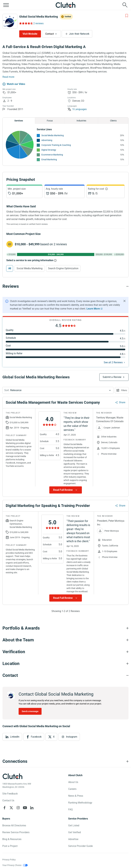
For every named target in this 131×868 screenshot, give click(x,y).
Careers (72, 789)
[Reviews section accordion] (65, 286)
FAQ (70, 809)
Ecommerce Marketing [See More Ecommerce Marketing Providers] (52, 155)
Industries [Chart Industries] (81, 121)
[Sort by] (58, 390)
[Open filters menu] (122, 390)
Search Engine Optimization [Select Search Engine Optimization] (63, 268)
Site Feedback (10, 794)
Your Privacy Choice (12, 865)
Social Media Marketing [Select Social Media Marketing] (30, 268)
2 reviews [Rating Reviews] (38, 23)
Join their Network (79, 34)
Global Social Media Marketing (39, 17)
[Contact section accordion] (65, 675)
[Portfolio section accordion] (65, 628)
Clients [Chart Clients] (113, 121)
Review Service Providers (16, 832)
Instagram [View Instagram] (72, 737)
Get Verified (74, 832)
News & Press (76, 796)
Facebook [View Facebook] (36, 737)
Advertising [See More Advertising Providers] (47, 140)
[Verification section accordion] (65, 652)
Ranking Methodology (80, 803)
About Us (73, 782)
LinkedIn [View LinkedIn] (15, 737)
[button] (58, 390)
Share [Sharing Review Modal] (122, 402)
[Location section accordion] (65, 664)
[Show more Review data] (66, 490)
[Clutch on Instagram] (18, 808)
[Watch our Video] (14, 84)
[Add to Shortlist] (127, 16)
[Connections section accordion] (65, 761)
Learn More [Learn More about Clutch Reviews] (93, 309)
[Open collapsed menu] (6, 5)
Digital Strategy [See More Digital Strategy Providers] (49, 150)
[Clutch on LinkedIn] (32, 808)
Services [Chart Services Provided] (19, 121)
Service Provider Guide (80, 846)
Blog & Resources (12, 839)
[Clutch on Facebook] (4, 808)
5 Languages (77, 109)
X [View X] (54, 737)
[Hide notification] (124, 301)
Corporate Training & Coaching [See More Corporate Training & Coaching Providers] (56, 145)
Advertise (73, 839)
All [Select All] (10, 268)
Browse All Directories (14, 825)
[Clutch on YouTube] (25, 808)
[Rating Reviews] (26, 23)
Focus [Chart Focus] (50, 121)
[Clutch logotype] (12, 776)
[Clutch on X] (11, 808)
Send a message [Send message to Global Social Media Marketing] (30, 711)
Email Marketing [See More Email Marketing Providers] (49, 159)
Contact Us (8, 800)
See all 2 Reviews (113, 362)
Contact (50, 34)
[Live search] (125, 5)
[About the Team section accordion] (65, 640)
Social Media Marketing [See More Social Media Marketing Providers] (53, 135)
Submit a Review (112, 377)
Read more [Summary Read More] (8, 77)
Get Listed (74, 825)
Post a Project (10, 846)
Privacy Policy (9, 860)
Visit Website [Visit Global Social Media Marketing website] (30, 34)
